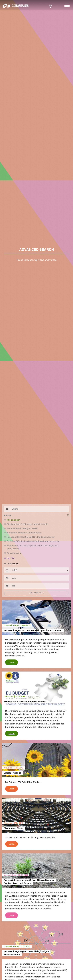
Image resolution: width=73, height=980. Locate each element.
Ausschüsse (14, 553)
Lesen (13, 662)
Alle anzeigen (14, 520)
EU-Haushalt (36, 593)
